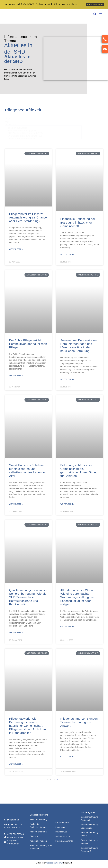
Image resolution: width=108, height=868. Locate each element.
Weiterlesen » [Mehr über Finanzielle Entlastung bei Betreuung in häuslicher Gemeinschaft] (67, 254)
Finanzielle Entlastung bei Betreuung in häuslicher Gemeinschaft (78, 222)
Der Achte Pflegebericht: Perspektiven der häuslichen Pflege (28, 344)
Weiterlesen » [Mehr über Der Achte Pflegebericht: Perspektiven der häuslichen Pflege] (16, 376)
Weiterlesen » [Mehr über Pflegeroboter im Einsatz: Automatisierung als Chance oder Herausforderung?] (16, 249)
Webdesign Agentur (55, 863)
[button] (101, 14)
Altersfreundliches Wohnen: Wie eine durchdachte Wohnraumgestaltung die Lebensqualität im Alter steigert (79, 597)
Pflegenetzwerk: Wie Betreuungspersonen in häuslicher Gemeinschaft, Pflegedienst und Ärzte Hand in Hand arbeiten (28, 726)
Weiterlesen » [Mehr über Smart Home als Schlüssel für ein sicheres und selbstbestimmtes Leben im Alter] (16, 504)
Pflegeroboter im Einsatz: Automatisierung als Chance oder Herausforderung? (28, 217)
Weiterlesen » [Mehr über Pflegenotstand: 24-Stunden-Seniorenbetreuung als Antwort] (67, 757)
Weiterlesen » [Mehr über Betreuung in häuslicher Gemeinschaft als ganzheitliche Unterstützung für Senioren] (67, 504)
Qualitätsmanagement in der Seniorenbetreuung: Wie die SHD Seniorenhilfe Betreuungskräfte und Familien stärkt (28, 597)
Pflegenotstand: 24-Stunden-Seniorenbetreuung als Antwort (80, 722)
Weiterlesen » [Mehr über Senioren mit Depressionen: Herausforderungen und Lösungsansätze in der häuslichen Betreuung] (67, 379)
